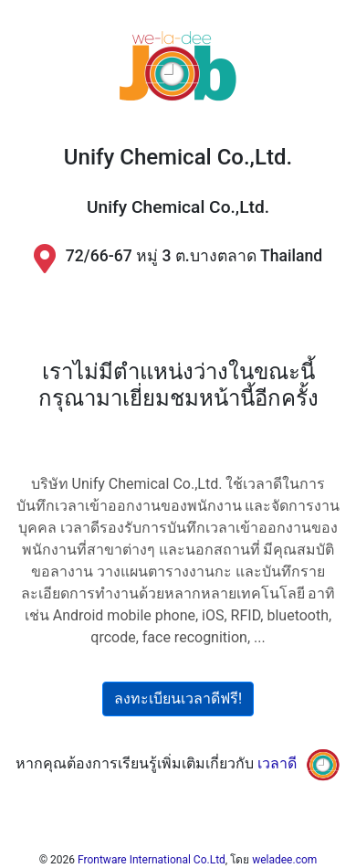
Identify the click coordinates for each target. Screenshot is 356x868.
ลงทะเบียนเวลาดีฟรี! (178, 699)
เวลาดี (277, 764)
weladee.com (284, 860)
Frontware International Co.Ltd (152, 860)
